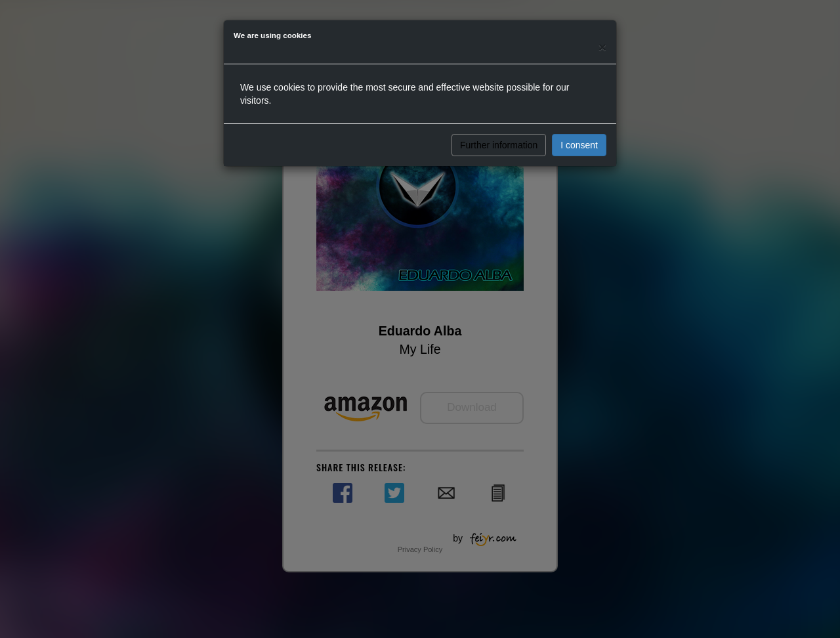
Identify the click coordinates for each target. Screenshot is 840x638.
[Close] (602, 47)
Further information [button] (499, 145)
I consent (579, 145)
